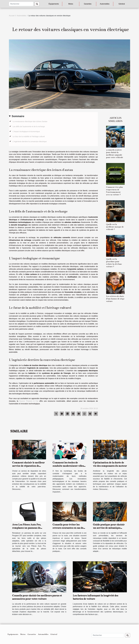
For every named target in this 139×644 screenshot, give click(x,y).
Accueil (12, 16)
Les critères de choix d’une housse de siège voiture (115, 299)
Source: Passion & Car (29, 401)
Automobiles (105, 4)
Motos (71, 4)
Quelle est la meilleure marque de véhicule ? (115, 227)
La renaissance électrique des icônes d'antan (30, 121)
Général (122, 4)
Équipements (54, 4)
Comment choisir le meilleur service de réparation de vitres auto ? (28, 466)
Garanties (88, 4)
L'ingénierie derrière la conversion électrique (30, 142)
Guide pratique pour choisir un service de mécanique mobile (109, 528)
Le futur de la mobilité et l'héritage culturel (29, 137)
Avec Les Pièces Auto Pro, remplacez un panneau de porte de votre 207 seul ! (27, 528)
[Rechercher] (21, 4)
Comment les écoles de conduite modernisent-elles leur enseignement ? (68, 466)
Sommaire (18, 116)
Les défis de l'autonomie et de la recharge (29, 127)
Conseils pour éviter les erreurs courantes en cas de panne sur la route (68, 528)
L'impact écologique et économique (26, 132)
